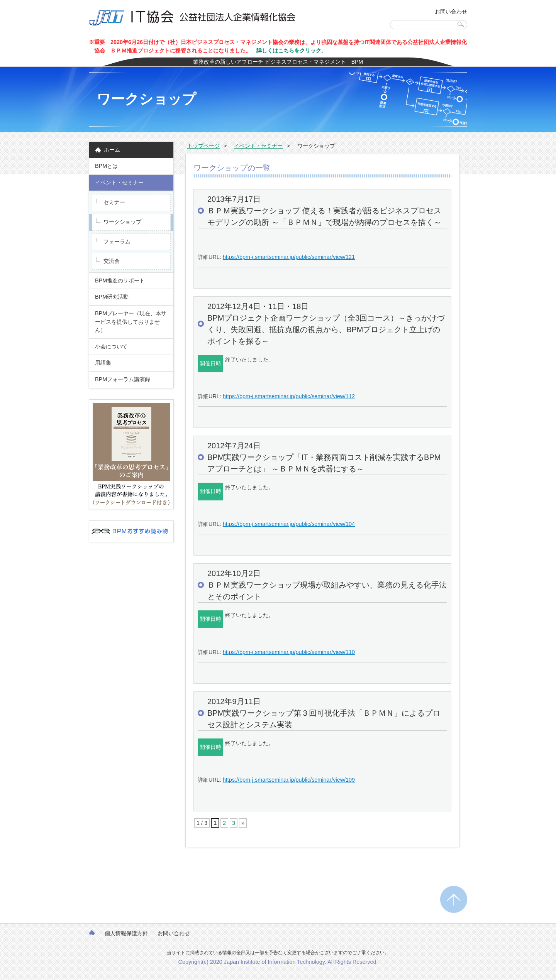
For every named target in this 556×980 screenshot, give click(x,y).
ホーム (112, 150)
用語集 (103, 363)
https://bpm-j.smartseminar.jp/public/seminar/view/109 (289, 780)
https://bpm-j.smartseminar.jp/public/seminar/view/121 (289, 257)
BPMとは (106, 166)
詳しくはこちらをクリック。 (292, 51)
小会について (111, 346)
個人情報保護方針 (126, 933)
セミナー (114, 202)
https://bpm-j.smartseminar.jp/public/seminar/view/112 (289, 396)
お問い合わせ (451, 12)
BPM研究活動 (112, 297)
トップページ (203, 146)
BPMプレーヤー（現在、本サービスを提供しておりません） (131, 322)
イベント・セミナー (119, 182)
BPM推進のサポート (120, 280)
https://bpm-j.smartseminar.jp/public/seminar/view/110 (289, 652)
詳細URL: (210, 257)
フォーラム (117, 242)
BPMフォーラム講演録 (125, 379)
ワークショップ (122, 222)
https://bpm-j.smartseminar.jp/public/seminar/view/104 (289, 524)
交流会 (112, 261)
